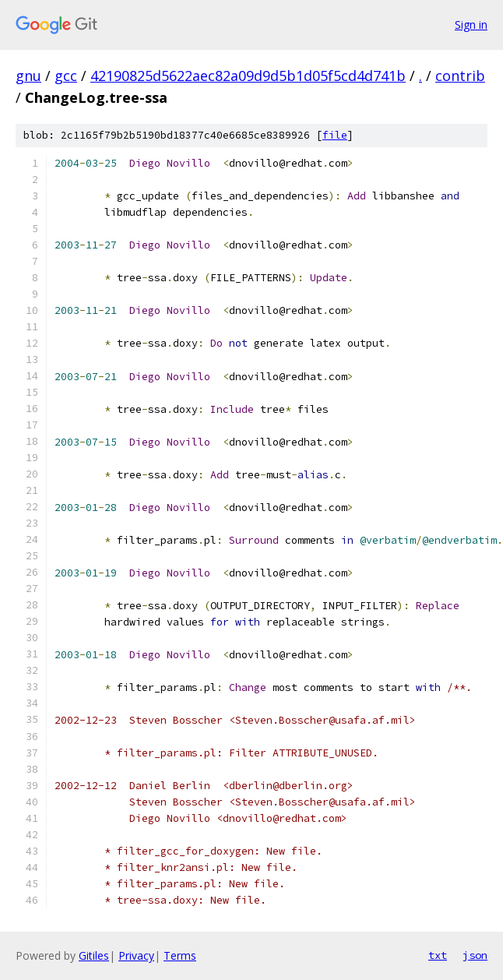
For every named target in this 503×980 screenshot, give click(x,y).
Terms (180, 955)
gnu (28, 76)
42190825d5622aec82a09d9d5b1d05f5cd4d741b (248, 76)
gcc (66, 76)
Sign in (471, 25)
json (475, 955)
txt (438, 955)
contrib (460, 76)
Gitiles (94, 955)
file (335, 135)
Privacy (136, 955)
